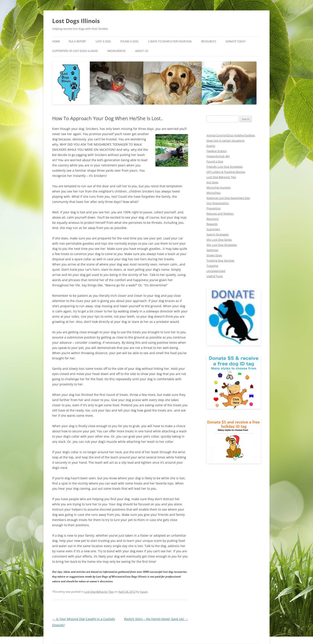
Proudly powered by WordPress (71, 626)
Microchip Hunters (218, 187)
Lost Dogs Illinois (76, 21)
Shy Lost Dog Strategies (222, 244)
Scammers (213, 229)
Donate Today (62, 51)
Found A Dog (132, 41)
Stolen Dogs (214, 255)
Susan (143, 565)
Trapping (212, 265)
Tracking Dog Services (221, 260)
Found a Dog (215, 161)
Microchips (213, 192)
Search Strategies (218, 234)
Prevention (213, 208)
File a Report (78, 41)
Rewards (212, 223)
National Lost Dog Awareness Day (228, 197)
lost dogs (212, 182)
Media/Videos (151, 51)
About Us (176, 51)
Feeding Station (216, 150)
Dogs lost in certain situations (225, 140)
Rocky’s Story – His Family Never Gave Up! (157, 593)
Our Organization (217, 203)
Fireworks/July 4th (218, 156)
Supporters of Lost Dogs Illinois (107, 51)
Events (211, 145)
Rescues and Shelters (220, 213)
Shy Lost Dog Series (219, 239)
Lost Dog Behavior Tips (98, 565)
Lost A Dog (105, 41)
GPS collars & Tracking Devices (226, 171)
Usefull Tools (214, 276)
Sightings (212, 250)
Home (56, 41)
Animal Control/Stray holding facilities (230, 135)
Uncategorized (216, 270)
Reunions (212, 218)
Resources (215, 41)
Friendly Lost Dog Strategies (224, 166)
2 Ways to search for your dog (173, 41)
